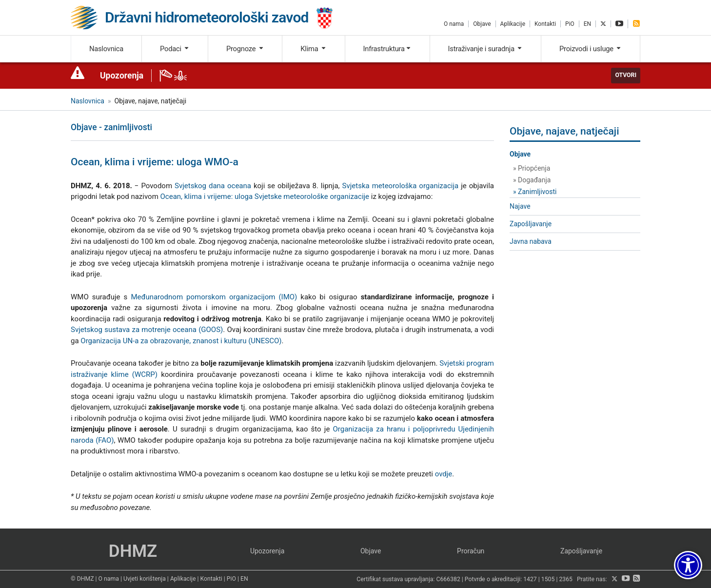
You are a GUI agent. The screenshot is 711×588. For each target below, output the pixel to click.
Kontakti (545, 24)
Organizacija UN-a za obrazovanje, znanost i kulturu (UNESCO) (181, 341)
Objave (482, 24)
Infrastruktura (387, 49)
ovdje (444, 474)
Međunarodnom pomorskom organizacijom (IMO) (214, 297)
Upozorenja (122, 76)
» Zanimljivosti (535, 192)
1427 (530, 579)
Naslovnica (106, 49)
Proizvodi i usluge (591, 49)
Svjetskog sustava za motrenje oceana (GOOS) (147, 330)
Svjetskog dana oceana (213, 186)
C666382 (448, 579)
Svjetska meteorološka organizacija (401, 186)
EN (587, 24)
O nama (454, 24)
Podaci (175, 49)
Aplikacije (513, 24)
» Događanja (532, 180)
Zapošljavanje (531, 224)
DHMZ (133, 551)
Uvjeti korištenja (145, 579)
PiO (570, 24)
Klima (313, 49)
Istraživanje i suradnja (486, 49)
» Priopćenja (532, 168)
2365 (566, 579)
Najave (520, 206)
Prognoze (245, 49)
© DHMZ (82, 579)
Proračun (471, 551)
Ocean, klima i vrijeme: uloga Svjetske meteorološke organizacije (265, 196)
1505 (548, 579)
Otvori (626, 75)
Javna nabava (531, 241)
